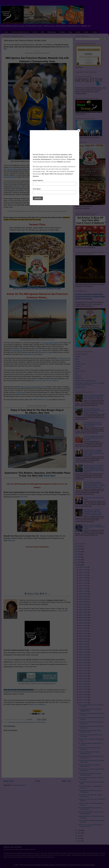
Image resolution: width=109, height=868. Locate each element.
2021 (79, 560)
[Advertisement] (37, 570)
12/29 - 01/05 (83, 567)
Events (35, 32)
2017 (79, 833)
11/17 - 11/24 (83, 583)
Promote (62, 32)
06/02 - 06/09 (83, 647)
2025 (79, 549)
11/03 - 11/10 (83, 588)
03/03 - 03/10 (83, 681)
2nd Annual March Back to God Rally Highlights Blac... (90, 710)
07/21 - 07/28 (83, 628)
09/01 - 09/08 (83, 612)
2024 (79, 552)
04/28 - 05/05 (83, 660)
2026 (79, 546)
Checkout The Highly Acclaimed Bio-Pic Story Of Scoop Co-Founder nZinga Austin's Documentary (90, 297)
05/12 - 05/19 (83, 655)
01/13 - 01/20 (83, 700)
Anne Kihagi (20, 722)
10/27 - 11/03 (83, 591)
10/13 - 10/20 (83, 596)
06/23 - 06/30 (83, 639)
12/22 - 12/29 (83, 570)
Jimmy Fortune (50, 340)
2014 (79, 841)
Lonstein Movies (62, 611)
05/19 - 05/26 (83, 652)
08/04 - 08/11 (83, 623)
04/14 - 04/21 (83, 665)
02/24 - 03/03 (83, 684)
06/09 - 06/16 (83, 644)
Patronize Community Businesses (86, 381)
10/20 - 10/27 (83, 594)
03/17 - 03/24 (83, 676)
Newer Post (8, 781)
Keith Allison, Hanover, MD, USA (53, 161)
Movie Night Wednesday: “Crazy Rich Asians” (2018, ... (90, 808)
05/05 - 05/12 (83, 657)
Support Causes (80, 387)
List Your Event (80, 371)
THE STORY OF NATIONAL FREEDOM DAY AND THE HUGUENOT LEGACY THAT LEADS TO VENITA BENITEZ (93, 512)
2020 (79, 562)
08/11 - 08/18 (83, 620)
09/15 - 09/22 (83, 607)
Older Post (66, 781)
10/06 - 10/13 (83, 599)
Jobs (42, 32)
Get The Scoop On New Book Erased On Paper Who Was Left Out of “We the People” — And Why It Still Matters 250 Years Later (94, 485)
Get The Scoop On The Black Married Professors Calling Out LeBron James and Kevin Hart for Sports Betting (94, 453)
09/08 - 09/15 (83, 610)
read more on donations (38, 704)
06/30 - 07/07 (83, 636)
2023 (79, 554)
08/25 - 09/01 (83, 615)
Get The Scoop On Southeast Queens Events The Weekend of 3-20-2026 (94, 527)
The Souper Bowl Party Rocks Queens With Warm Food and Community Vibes (93, 424)
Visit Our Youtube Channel (20, 32)
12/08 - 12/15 (83, 575)
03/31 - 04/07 (83, 671)
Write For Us (79, 378)
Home (6, 32)
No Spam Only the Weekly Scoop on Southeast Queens (37, 683)
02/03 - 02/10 (83, 692)
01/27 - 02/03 (83, 695)
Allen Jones (12, 722)
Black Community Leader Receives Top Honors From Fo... (91, 826)
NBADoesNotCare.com (41, 400)
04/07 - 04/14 (83, 668)
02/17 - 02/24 (83, 687)
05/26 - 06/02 (83, 649)
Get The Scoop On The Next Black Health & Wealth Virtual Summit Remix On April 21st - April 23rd (94, 397)
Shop (70, 32)
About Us (78, 376)
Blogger (93, 865)
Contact (95, 32)
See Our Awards (80, 364)
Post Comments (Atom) (19, 785)
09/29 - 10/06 (83, 602)
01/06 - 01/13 (83, 702)
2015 (79, 838)
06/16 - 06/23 (83, 641)
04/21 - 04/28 (83, 663)
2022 (79, 557)
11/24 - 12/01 (83, 580)
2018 (79, 830)
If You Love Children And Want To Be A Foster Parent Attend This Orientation (94, 438)
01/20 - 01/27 (83, 697)
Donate (78, 32)
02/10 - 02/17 (83, 689)
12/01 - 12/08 (83, 578)
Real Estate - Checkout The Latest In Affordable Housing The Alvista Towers (90, 384)
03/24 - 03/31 (83, 673)
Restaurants (52, 32)
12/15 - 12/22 (83, 573)
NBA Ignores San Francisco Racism (35, 722)
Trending (78, 366)
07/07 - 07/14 (83, 634)
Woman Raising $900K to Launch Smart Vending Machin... (91, 813)
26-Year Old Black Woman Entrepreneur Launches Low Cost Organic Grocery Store (94, 411)
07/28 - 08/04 (83, 626)
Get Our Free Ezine (81, 354)
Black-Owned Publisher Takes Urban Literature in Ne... (90, 731)
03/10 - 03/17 (83, 679)
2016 (79, 836)
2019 (79, 565)
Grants (86, 32)
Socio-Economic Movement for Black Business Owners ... (90, 774)
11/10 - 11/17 (83, 586)
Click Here (50, 476)
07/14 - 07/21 (83, 631)
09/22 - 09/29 (83, 604)
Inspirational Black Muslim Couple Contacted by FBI (89, 753)
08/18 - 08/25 (83, 618)
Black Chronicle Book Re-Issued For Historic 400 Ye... (90, 766)
